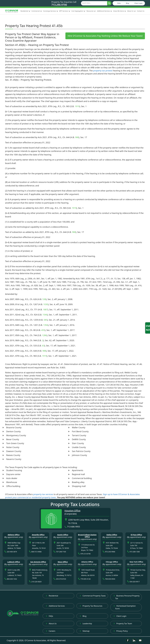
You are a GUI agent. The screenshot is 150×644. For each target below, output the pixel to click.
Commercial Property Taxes (93, 596)
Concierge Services (51, 11)
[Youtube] (140, 640)
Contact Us (141, 11)
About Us (132, 11)
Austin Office (63, 535)
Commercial (37, 11)
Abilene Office (14, 535)
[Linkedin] (134, 640)
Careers (51, 631)
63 (43, 346)
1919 (77, 106)
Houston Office (72, 511)
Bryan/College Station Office (87, 536)
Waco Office (63, 562)
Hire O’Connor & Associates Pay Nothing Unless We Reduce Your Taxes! (105, 36)
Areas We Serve (120, 11)
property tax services (43, 494)
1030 (46, 304)
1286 (44, 335)
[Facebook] (128, 640)
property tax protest (103, 71)
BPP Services (65, 11)
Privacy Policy (121, 631)
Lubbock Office (14, 562)
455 (43, 330)
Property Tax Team (123, 624)
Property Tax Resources (91, 606)
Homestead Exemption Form (125, 607)
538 (44, 299)
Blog (128, 3)
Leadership (86, 624)
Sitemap (85, 631)
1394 (46, 325)
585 (45, 320)
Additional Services (104, 11)
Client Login (138, 3)
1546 (45, 315)
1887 (45, 310)
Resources (91, 11)
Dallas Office (112, 535)
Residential (25, 11)
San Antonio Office (38, 562)
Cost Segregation (78, 11)
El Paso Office (136, 535)
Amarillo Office (38, 535)
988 (77, 137)
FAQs (119, 3)
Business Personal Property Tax (127, 597)
